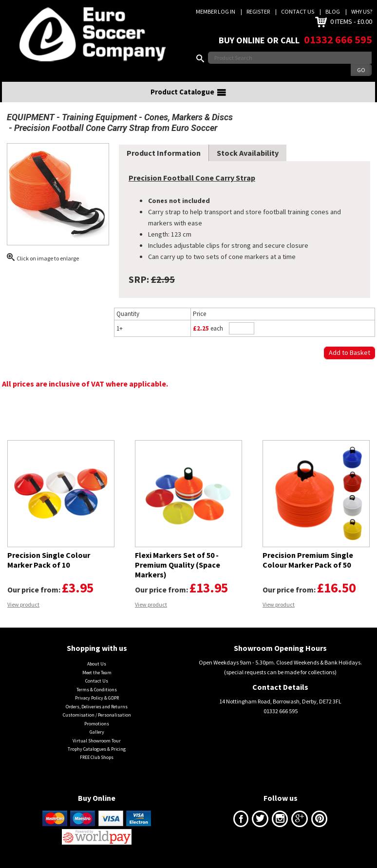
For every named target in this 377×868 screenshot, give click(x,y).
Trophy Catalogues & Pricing (97, 749)
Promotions (97, 724)
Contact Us (298, 11)
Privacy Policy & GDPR (97, 698)
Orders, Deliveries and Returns (97, 707)
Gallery (97, 732)
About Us (97, 664)
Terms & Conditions (97, 690)
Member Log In (216, 11)
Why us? (362, 11)
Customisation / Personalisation (97, 715)
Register (258, 11)
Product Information (164, 153)
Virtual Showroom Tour (97, 741)
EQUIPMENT (31, 117)
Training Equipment (99, 117)
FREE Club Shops (97, 757)
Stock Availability (248, 153)
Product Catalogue (188, 92)
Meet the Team (97, 673)
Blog (333, 11)
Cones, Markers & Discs (188, 117)
